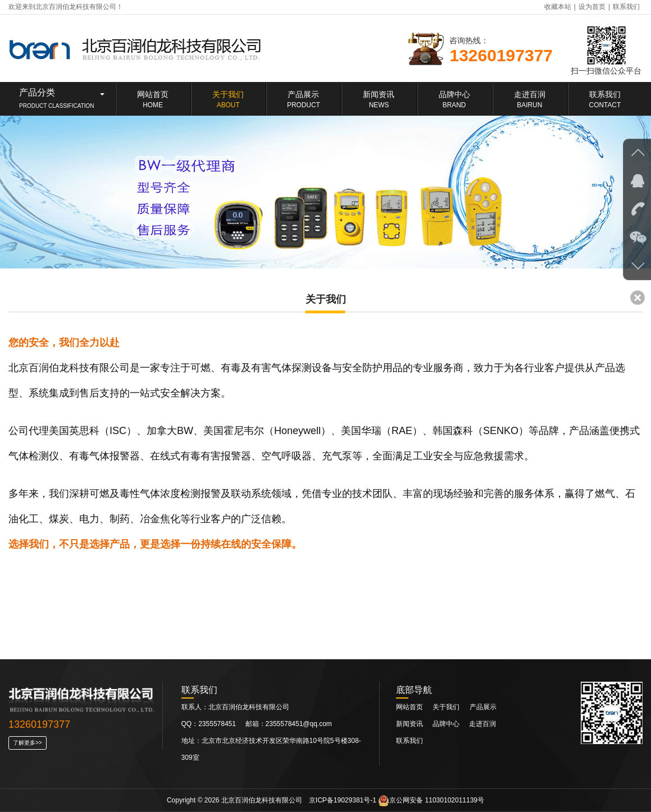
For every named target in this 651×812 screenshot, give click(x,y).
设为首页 (592, 7)
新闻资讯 (410, 724)
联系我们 (626, 7)
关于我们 (446, 707)
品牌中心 (447, 724)
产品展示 (483, 707)
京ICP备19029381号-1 (343, 800)
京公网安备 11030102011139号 (431, 800)
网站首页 (409, 707)
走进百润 (482, 724)
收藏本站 (558, 7)
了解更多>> (28, 743)
